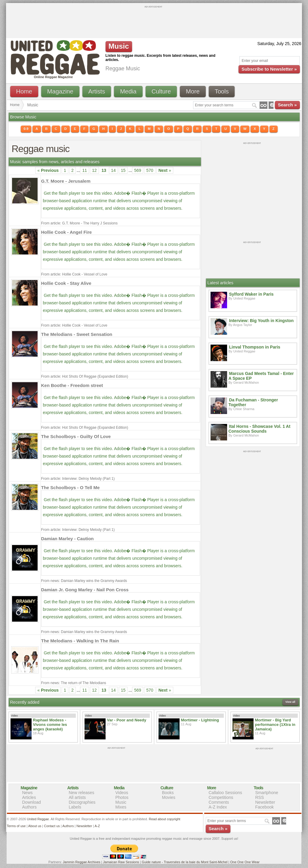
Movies (169, 797)
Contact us (52, 826)
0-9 (26, 129)
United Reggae (38, 819)
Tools (222, 91)
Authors (29, 807)
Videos (122, 793)
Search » (287, 105)
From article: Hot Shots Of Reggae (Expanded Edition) (85, 376)
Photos (122, 797)
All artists (77, 797)
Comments (219, 802)
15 (123, 170)
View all (290, 702)
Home (24, 91)
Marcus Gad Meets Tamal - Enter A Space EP (261, 376)
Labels (75, 807)
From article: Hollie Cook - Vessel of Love (74, 274)
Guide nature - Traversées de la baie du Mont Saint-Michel (185, 862)
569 (138, 170)
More (193, 91)
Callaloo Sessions (225, 793)
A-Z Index (218, 807)
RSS (260, 797)
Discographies (82, 802)
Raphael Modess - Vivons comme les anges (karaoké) (50, 725)
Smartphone (267, 793)
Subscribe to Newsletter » (269, 69)
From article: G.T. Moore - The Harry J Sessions (80, 223)
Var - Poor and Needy (127, 720)
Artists (97, 91)
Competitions (221, 797)
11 (85, 170)
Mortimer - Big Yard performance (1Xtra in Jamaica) (275, 725)
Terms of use (16, 826)
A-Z (97, 826)
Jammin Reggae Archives (82, 862)
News (28, 793)
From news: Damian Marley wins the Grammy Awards (84, 581)
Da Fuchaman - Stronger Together (253, 402)
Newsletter (265, 802)
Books (168, 793)
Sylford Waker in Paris (251, 294)
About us (35, 826)
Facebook (265, 807)
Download (32, 802)
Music (121, 802)
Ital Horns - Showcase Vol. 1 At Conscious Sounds (260, 429)
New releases (82, 793)
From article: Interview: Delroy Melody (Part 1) (78, 479)
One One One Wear (245, 862)
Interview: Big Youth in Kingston (262, 321)
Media (128, 91)
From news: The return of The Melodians (74, 683)
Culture (161, 91)
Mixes (121, 807)
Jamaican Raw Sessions (121, 862)
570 (150, 170)
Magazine (60, 91)
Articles (29, 797)
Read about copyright (165, 819)
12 (94, 170)
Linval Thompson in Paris (255, 347)
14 (113, 170)
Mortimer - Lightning (200, 720)
